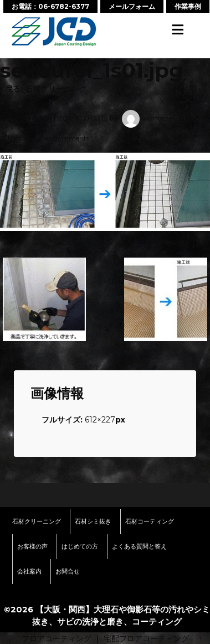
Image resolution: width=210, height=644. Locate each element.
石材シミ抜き (93, 521)
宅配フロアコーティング (146, 638)
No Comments (66, 138)
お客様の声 (32, 546)
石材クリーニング (56, 89)
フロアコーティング (57, 638)
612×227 (100, 420)
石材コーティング (150, 521)
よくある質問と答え (139, 546)
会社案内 (29, 571)
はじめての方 (80, 546)
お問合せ (68, 571)
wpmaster (147, 118)
